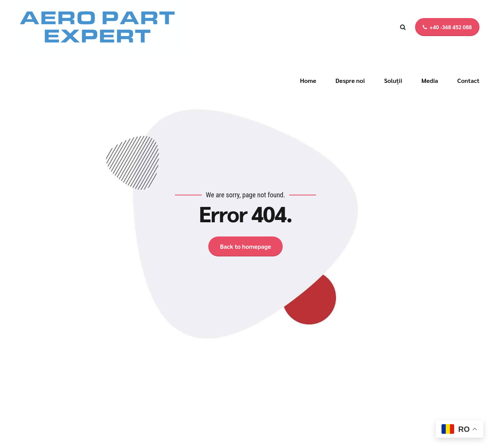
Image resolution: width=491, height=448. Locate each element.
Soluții (393, 80)
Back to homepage (245, 246)
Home (308, 80)
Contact (468, 80)
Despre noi (350, 80)
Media (430, 80)
